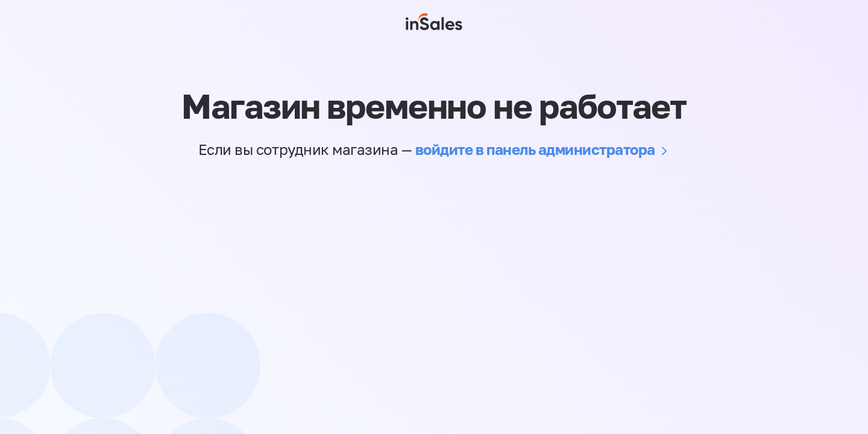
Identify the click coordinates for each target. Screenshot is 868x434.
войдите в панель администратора (535, 149)
